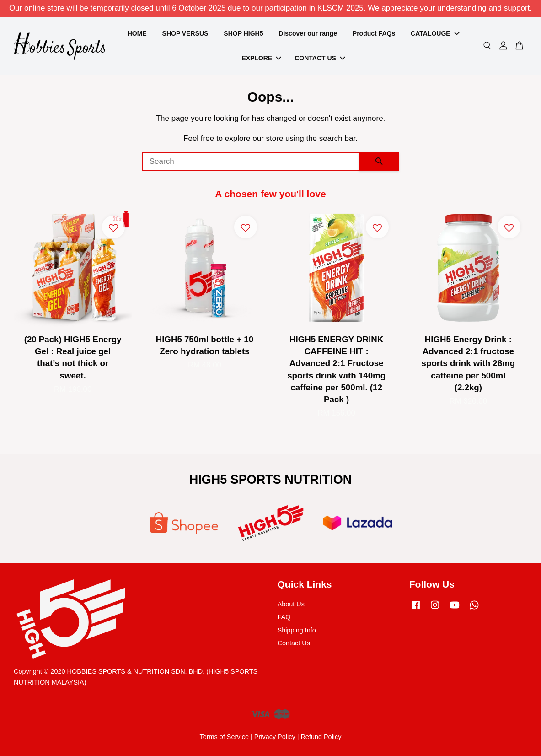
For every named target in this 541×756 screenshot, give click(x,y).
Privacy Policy (275, 737)
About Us (291, 604)
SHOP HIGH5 (243, 33)
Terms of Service (224, 737)
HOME (137, 33)
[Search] (251, 162)
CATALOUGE (435, 33)
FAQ (284, 617)
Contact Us (294, 643)
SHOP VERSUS (185, 33)
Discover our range (308, 33)
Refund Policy (321, 737)
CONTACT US (320, 58)
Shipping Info (297, 630)
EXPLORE (261, 58)
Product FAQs (374, 33)
